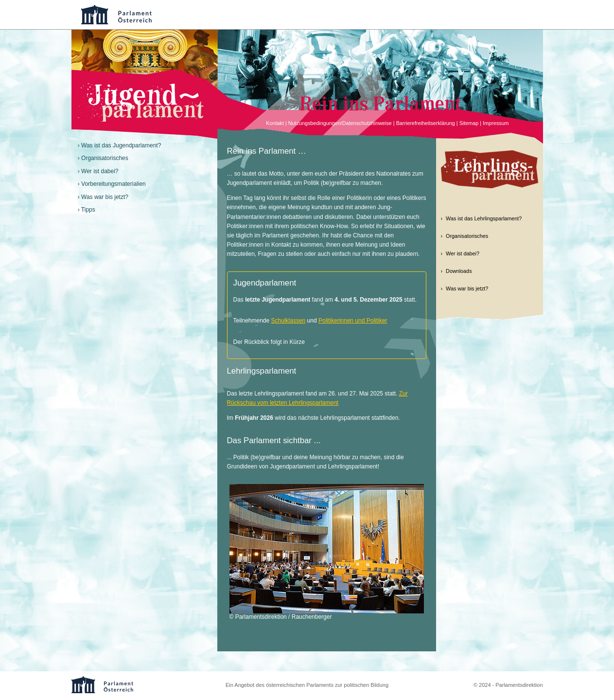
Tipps (88, 210)
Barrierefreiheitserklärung (426, 123)
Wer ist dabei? (100, 171)
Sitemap (469, 123)
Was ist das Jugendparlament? (121, 145)
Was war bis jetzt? (105, 197)
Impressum (496, 123)
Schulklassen (289, 321)
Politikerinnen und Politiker (353, 321)
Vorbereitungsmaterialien (114, 184)
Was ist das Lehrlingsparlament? (484, 218)
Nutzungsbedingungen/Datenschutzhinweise (340, 123)
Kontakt (275, 123)
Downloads (459, 271)
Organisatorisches (105, 158)
